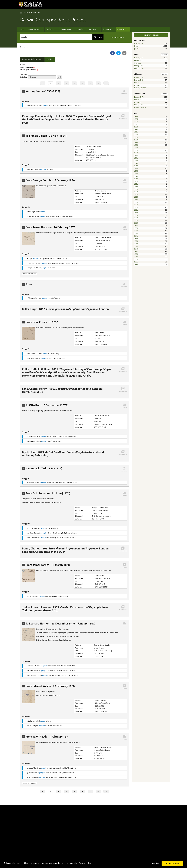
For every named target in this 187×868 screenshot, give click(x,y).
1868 (136, 228)
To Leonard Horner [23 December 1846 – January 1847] (60, 624)
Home (21, 13)
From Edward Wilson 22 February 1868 (50, 686)
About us (114, 29)
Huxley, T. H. (139, 66)
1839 (136, 153)
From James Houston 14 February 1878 (50, 227)
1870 (136, 233)
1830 (136, 130)
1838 (136, 150)
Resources (102, 29)
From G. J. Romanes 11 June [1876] (48, 493)
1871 (136, 236)
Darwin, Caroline (140, 88)
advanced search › (117, 37)
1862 (136, 213)
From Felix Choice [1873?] (42, 322)
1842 (136, 161)
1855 (136, 194)
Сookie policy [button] (85, 863)
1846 (136, 171)
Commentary (64, 29)
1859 (136, 205)
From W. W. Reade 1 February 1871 (48, 737)
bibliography (138, 43)
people (137, 49)
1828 (136, 127)
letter (136, 46)
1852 (136, 187)
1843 (136, 163)
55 (98, 83)
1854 (136, 192)
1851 (136, 184)
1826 (136, 122)
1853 (136, 189)
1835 (136, 143)
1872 (136, 239)
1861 (136, 210)
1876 (136, 249)
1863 (136, 215)
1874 (136, 244)
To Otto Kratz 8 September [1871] (47, 405)
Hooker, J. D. (139, 60)
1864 (136, 218)
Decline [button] (156, 863)
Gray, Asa (138, 63)
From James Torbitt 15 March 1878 (48, 565)
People (78, 29)
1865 (136, 220)
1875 (136, 246)
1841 (136, 158)
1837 (136, 148)
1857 (136, 200)
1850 (136, 181)
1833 (136, 137)
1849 (136, 179)
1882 (136, 265)
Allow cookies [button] (172, 863)
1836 (136, 145)
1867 (136, 226)
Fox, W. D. (138, 83)
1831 (136, 132)
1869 (136, 231)
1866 (136, 223)
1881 (136, 262)
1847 (136, 174)
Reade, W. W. (139, 68)
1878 (136, 254)
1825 (136, 119)
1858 (136, 202)
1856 (136, 197)
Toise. (29, 284)
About (26, 13)
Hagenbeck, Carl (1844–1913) (44, 468)
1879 (136, 257)
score (42, 77)
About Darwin (35, 29)
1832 (136, 135)
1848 (136, 176)
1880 (136, 259)
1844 (136, 166)
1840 (136, 156)
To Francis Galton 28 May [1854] (46, 136)
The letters (50, 29)
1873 (136, 241)
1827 (136, 124)
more (164, 55)
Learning (89, 29)
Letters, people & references (32, 59)
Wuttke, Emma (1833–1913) (43, 91)
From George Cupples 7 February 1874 (50, 180)
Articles (50, 59)
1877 (136, 252)
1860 (136, 207)
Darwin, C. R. (139, 58)
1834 (136, 140)
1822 (136, 117)
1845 (136, 168)
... (90, 83)
